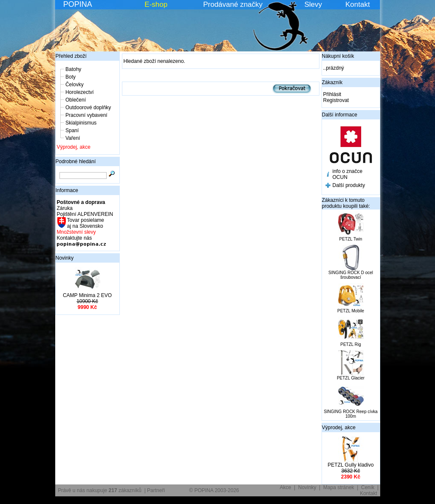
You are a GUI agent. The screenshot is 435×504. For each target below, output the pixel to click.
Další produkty (349, 185)
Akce (286, 487)
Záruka (65, 208)
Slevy (313, 4)
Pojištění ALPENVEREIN (85, 214)
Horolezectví (80, 92)
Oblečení (76, 100)
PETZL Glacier (351, 378)
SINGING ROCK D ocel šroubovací (351, 275)
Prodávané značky (233, 4)
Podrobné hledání (76, 161)
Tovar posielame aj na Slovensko (85, 223)
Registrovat (336, 100)
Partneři (156, 490)
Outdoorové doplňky (88, 108)
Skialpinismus (81, 123)
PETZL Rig (351, 344)
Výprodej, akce (74, 147)
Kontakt (358, 4)
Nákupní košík (338, 56)
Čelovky (75, 85)
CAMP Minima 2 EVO (87, 295)
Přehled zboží (71, 56)
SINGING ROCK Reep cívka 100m (351, 414)
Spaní (72, 130)
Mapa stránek (339, 487)
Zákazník (332, 82)
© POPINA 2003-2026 (214, 490)
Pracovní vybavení (86, 115)
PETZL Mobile (351, 311)
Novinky (65, 258)
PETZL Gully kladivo (350, 465)
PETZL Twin (351, 239)
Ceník (368, 487)
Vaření (73, 138)
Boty (71, 77)
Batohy (73, 69)
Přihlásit (332, 94)
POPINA (78, 4)
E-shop (156, 4)
